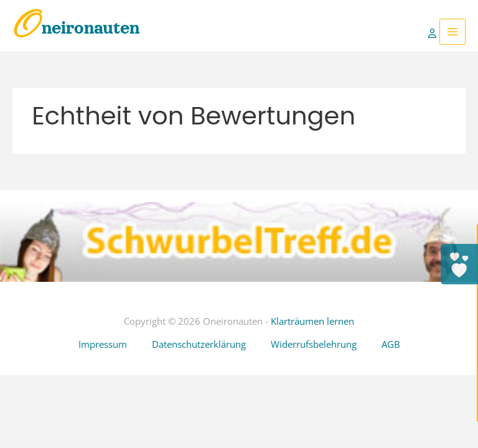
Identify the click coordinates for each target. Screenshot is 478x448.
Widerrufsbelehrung (314, 344)
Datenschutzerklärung (199, 344)
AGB (391, 344)
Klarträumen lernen (312, 321)
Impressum (103, 344)
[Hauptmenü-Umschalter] (452, 32)
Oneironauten (76, 28)
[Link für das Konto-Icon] (434, 32)
